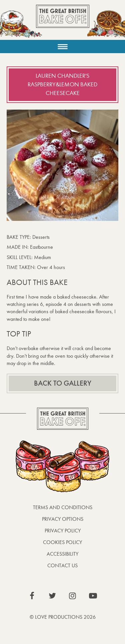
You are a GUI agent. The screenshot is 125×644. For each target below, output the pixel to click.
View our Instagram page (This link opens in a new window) (73, 596)
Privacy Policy (63, 531)
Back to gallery (63, 383)
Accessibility (62, 554)
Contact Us (62, 565)
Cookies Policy (62, 542)
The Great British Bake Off (63, 22)
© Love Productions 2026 (63, 617)
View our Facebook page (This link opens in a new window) (32, 596)
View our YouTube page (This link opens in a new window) (93, 596)
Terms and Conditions (63, 507)
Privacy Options (63, 519)
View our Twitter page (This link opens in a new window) (52, 596)
